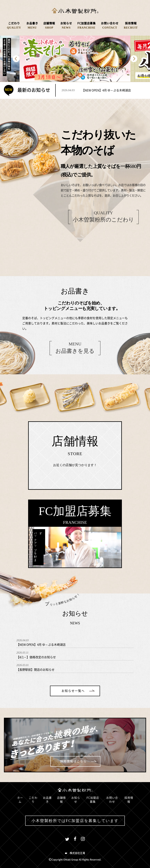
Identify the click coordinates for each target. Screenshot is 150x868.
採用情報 (129, 800)
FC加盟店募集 (93, 800)
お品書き (47, 800)
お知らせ (76, 800)
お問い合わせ (112, 800)
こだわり (33, 800)
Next (134, 59)
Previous (16, 59)
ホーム (20, 800)
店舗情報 (61, 800)
